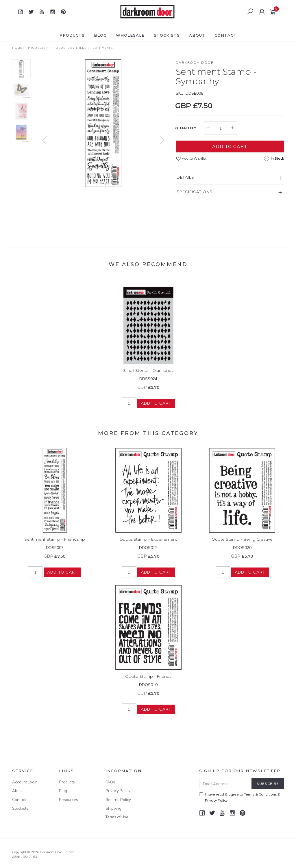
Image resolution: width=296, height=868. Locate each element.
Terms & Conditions (260, 794)
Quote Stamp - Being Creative (242, 544)
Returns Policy (118, 800)
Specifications (195, 192)
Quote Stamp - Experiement (148, 544)
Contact (226, 35)
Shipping (113, 808)
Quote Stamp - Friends (148, 681)
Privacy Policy (118, 791)
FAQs (110, 782)
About (197, 35)
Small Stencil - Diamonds (148, 375)
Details (185, 177)
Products (72, 35)
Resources (69, 800)
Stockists (167, 35)
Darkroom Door (195, 62)
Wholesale (130, 35)
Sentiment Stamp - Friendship (55, 544)
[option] (103, 123)
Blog (100, 35)
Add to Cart (230, 146)
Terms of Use (117, 817)
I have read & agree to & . (240, 797)
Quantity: (186, 128)
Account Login (25, 782)
